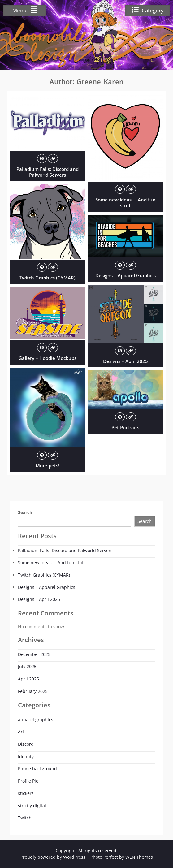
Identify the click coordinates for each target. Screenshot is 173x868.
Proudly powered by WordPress (53, 857)
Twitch (25, 818)
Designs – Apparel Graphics (125, 275)
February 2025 (33, 691)
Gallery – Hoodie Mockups (48, 358)
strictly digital (32, 806)
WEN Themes (139, 857)
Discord (26, 744)
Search (25, 512)
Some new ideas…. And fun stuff (125, 203)
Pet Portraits (125, 427)
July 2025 (27, 666)
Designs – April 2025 (125, 361)
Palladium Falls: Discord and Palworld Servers (48, 172)
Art (21, 732)
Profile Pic (28, 781)
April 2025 (28, 679)
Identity (26, 756)
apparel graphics (36, 720)
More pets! (48, 465)
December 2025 (34, 654)
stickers (26, 793)
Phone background (37, 769)
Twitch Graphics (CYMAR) (48, 278)
